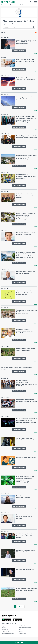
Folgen (19, 642)
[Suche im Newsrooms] (19, 27)
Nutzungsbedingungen (25, 628)
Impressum (5, 626)
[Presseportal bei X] (12, 623)
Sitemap (21, 631)
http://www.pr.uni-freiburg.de (11, 24)
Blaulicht (12, 5)
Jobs (20, 629)
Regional (23, 5)
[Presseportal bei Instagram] (14, 623)
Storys (3, 5)
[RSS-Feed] (36, 33)
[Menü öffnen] (35, 2)
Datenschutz (5, 631)
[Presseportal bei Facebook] (10, 623)
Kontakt (4, 628)
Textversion (5, 629)
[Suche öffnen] (31, 2)
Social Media (22, 633)
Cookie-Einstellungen (8, 633)
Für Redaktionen (23, 626)
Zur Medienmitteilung (19, 51)
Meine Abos (33, 5)
